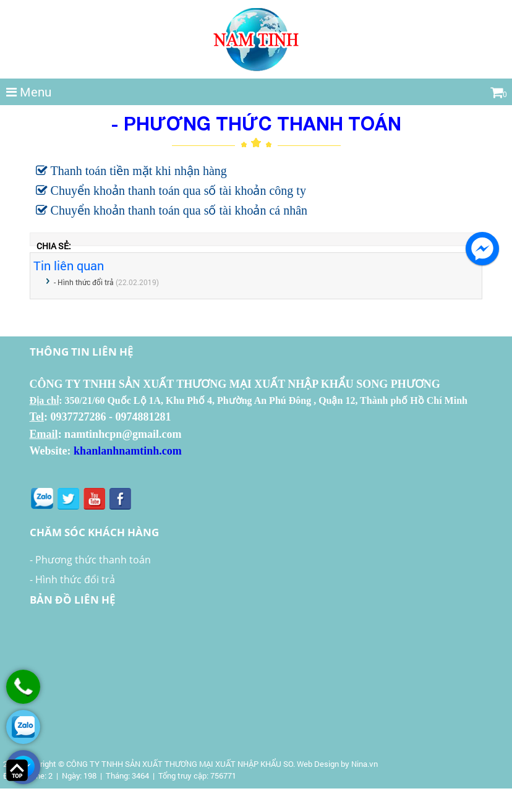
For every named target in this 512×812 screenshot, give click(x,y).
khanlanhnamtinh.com (128, 451)
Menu (29, 92)
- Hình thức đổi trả (84, 282)
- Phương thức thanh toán (90, 560)
